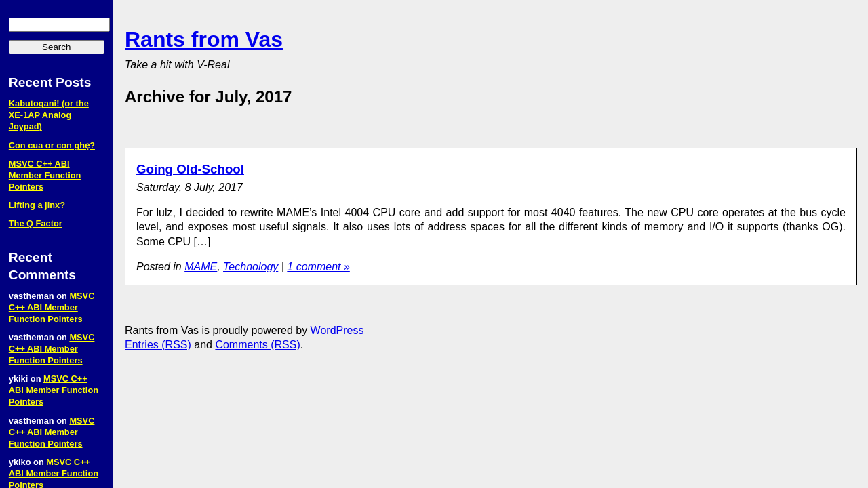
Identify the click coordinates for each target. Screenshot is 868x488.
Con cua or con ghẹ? (52, 145)
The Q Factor (36, 223)
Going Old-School (190, 169)
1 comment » (318, 267)
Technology (251, 267)
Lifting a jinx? (37, 205)
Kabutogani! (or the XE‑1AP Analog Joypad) (49, 115)
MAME (201, 267)
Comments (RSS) (257, 345)
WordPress (337, 330)
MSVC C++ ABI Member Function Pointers (45, 175)
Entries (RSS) (158, 345)
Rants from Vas (204, 39)
